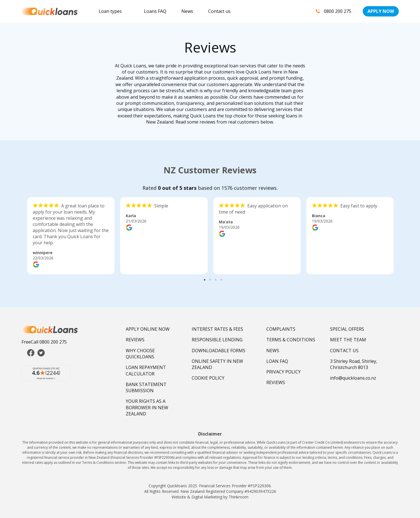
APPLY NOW (381, 11)
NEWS (273, 351)
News (187, 11)
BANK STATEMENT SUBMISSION (146, 387)
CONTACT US (344, 351)
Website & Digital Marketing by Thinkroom (210, 497)
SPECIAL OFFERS (347, 329)
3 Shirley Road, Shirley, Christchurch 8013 (354, 364)
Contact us (219, 11)
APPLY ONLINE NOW (148, 329)
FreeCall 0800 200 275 (44, 342)
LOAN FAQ (277, 361)
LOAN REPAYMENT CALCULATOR (146, 370)
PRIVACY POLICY (283, 372)
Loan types (110, 11)
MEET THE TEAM (348, 340)
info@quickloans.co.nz (353, 378)
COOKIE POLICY (208, 378)
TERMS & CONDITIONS (291, 340)
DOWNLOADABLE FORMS (219, 351)
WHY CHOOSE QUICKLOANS (140, 354)
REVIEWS (135, 340)
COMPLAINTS (281, 329)
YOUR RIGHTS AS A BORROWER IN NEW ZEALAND (147, 407)
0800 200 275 (333, 11)
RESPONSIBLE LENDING (217, 340)
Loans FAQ (155, 11)
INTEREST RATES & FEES (217, 329)
